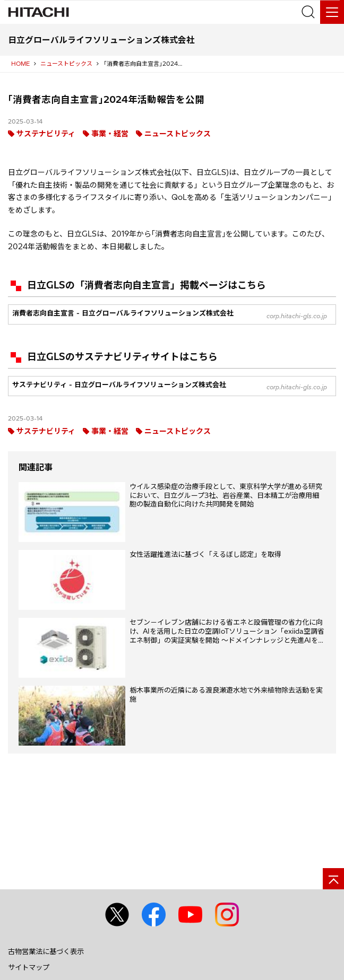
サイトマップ (29, 967)
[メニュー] (332, 12)
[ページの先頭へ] (333, 879)
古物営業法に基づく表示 (46, 951)
